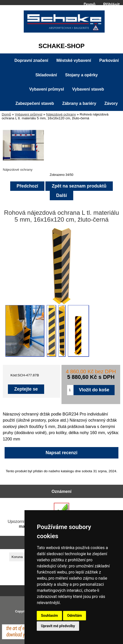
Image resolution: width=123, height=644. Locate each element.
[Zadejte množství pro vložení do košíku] (70, 390)
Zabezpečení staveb (35, 103)
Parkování (109, 60)
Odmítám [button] (75, 616)
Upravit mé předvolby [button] (58, 626)
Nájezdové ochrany (61, 114)
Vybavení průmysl (29, 114)
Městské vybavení (74, 60)
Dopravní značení (31, 60)
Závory (111, 103)
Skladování (46, 75)
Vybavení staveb (88, 89)
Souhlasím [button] (49, 616)
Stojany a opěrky (81, 75)
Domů (90, 4)
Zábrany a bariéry (79, 103)
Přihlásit (112, 4)
